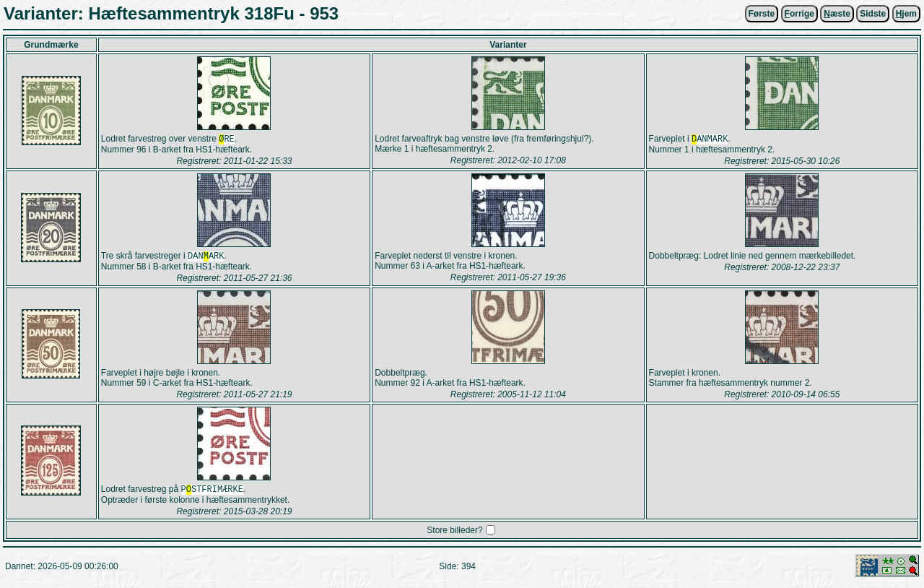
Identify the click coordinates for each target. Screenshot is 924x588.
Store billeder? (454, 535)
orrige (799, 14)
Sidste (873, 14)
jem (906, 14)
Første (762, 14)
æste (837, 14)
